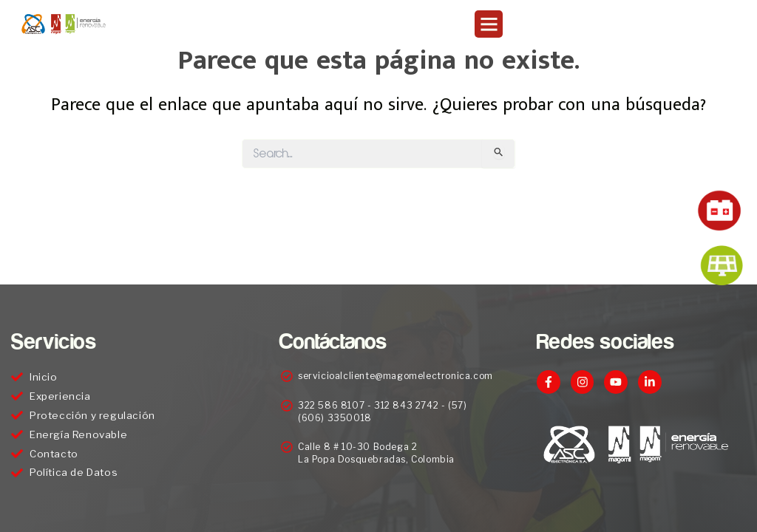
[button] (489, 24)
